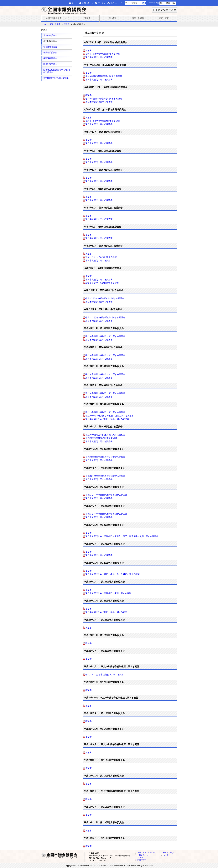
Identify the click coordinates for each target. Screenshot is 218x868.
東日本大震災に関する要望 (98, 260)
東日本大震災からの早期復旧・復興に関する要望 (108, 593)
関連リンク (142, 860)
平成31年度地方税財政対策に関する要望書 (105, 336)
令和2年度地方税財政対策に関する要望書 (105, 298)
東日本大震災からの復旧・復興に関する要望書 (107, 419)
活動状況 (112, 18)
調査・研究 (164, 18)
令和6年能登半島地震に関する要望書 (103, 54)
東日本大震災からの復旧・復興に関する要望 (106, 612)
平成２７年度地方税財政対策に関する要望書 (106, 495)
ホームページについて (147, 853)
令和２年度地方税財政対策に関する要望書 (105, 317)
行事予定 (87, 18)
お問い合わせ (88, 3)
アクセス (102, 3)
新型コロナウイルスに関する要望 (101, 257)
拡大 (174, 3)
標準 (168, 3)
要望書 (88, 50)
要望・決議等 (138, 18)
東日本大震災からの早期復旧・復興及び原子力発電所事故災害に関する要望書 (122, 536)
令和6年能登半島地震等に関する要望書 (104, 76)
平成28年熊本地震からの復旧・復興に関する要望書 (109, 416)
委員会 (67, 24)
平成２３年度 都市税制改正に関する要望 (104, 675)
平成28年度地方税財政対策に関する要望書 (105, 457)
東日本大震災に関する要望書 (99, 57)
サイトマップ (116, 3)
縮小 (162, 3)
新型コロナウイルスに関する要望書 (102, 283)
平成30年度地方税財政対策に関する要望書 (105, 374)
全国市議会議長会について (58, 18)
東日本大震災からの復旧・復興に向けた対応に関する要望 (112, 574)
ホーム (74, 3)
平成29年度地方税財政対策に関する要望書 (105, 412)
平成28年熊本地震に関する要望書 (101, 438)
